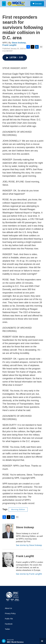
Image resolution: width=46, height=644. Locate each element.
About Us (8, 608)
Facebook (9, 624)
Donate (38, 4)
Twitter (7, 629)
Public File (9, 619)
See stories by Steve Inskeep (29, 545)
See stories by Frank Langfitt (29, 574)
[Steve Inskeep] (8, 531)
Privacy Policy (10, 614)
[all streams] (43, 641)
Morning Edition (18, 509)
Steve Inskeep (19, 43)
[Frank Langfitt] (8, 560)
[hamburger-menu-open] (4, 4)
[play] (4, 641)
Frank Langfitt (9, 45)
